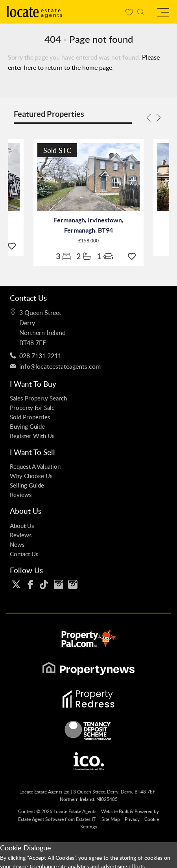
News (17, 544)
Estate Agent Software (41, 819)
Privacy (132, 819)
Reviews (21, 495)
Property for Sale (32, 408)
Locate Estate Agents (75, 811)
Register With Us (32, 436)
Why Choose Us (31, 476)
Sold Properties (30, 417)
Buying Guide (27, 426)
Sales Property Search (38, 398)
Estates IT (86, 819)
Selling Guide (27, 485)
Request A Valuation (35, 466)
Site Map (111, 819)
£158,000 (88, 241)
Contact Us (24, 554)
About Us (22, 526)
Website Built (115, 811)
